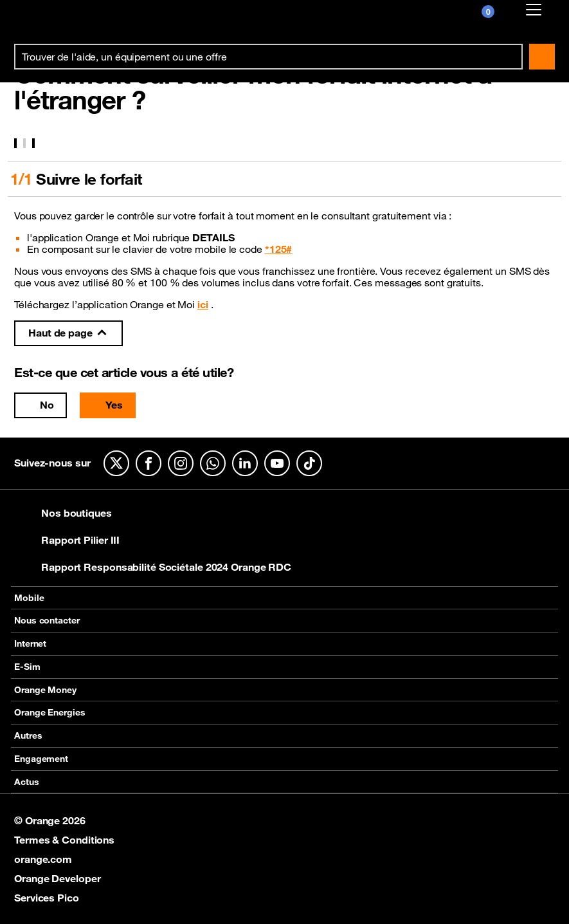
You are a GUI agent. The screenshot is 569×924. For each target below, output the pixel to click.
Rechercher (542, 57)
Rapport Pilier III (67, 540)
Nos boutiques (63, 513)
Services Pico (47, 898)
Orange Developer (57, 878)
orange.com (43, 859)
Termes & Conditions (64, 840)
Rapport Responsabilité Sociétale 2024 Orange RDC (153, 567)
